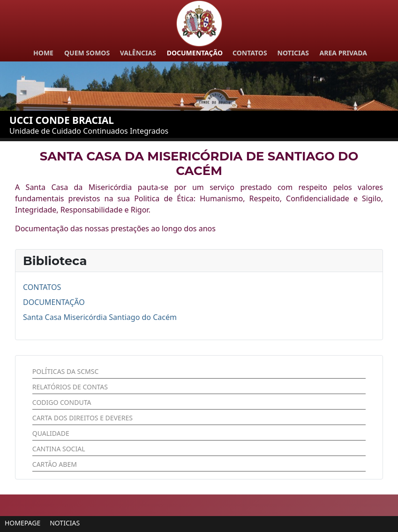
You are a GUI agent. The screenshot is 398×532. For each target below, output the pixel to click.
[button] (23, 523)
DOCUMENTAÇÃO (54, 302)
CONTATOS (42, 287)
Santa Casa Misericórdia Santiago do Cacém (100, 317)
